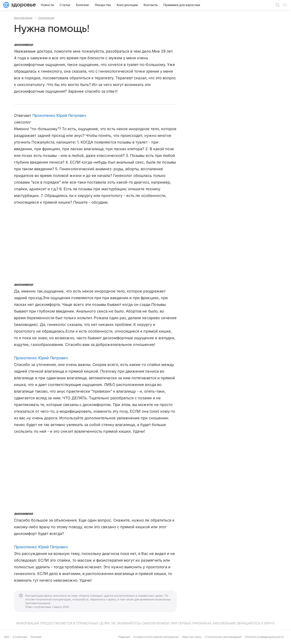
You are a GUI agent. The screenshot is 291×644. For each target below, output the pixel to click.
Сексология (46, 18)
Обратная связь (192, 637)
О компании (20, 637)
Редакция (124, 637)
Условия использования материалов (156, 637)
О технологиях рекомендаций (223, 637)
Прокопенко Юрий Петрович (59, 115)
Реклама (36, 637)
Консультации (23, 18)
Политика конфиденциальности (264, 637)
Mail (7, 637)
